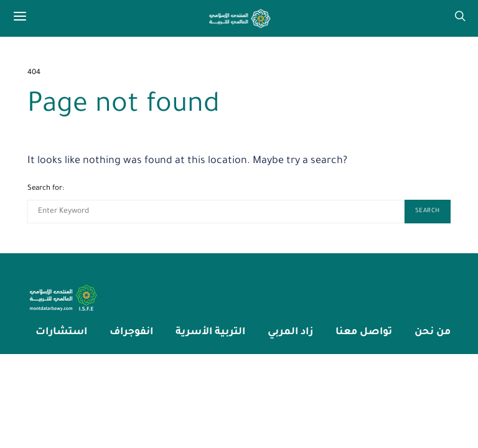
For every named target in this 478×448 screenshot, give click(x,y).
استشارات (61, 333)
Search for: (46, 189)
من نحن (433, 333)
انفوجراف (131, 333)
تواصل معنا (364, 333)
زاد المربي (290, 333)
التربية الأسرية (210, 333)
